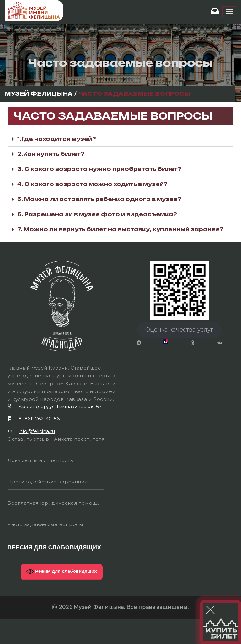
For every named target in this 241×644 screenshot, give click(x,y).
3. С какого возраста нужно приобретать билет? (99, 169)
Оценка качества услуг (179, 330)
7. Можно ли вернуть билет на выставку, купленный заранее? (120, 229)
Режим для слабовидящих (62, 572)
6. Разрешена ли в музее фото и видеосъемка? (97, 214)
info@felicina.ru (37, 431)
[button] (120, 139)
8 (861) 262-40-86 (39, 419)
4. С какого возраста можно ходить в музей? (92, 184)
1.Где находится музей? (57, 139)
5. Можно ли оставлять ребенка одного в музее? (99, 199)
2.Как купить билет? (51, 154)
